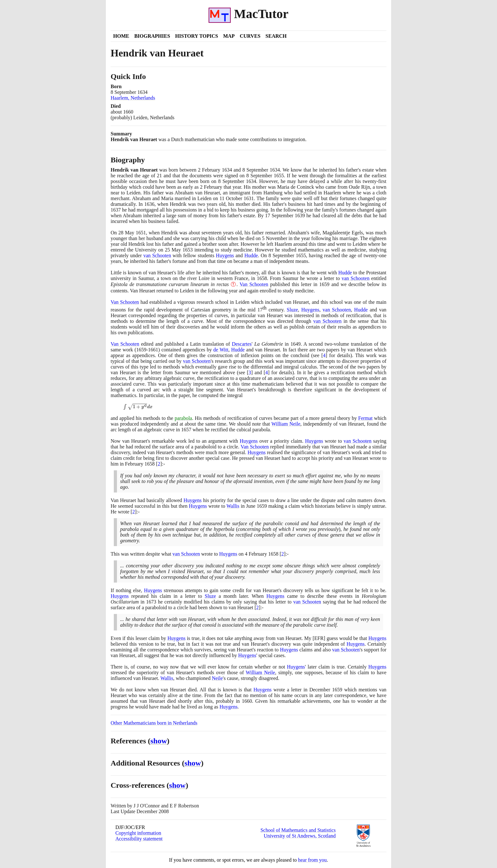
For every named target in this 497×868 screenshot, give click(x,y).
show (159, 741)
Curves (250, 36)
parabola (183, 418)
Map (229, 36)
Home (121, 36)
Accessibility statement (139, 839)
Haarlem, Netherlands (133, 98)
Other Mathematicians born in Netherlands (154, 723)
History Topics (197, 36)
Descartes (242, 344)
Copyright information (138, 833)
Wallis (233, 506)
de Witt (221, 350)
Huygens (225, 255)
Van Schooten (254, 284)
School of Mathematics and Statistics (298, 830)
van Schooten (157, 255)
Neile (217, 678)
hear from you (312, 860)
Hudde (251, 255)
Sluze (293, 310)
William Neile (286, 424)
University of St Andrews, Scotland (300, 836)
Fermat (365, 418)
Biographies (152, 36)
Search (276, 36)
